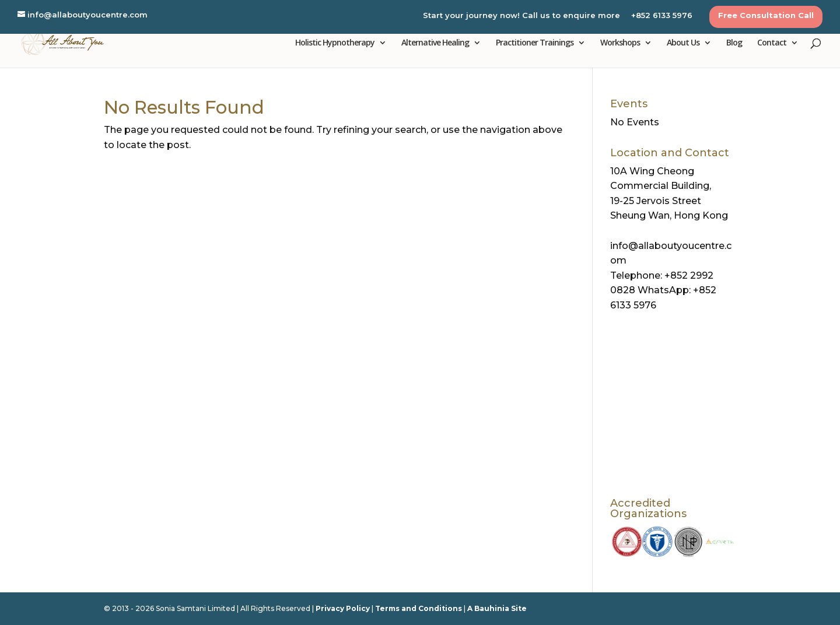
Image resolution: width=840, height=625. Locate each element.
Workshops (620, 43)
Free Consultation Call (766, 16)
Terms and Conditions (419, 608)
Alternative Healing (435, 43)
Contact (772, 43)
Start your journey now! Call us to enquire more (521, 16)
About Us (683, 43)
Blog (734, 43)
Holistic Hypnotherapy (335, 43)
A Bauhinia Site (497, 608)
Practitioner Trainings (535, 43)
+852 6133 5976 (662, 16)
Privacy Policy (343, 608)
